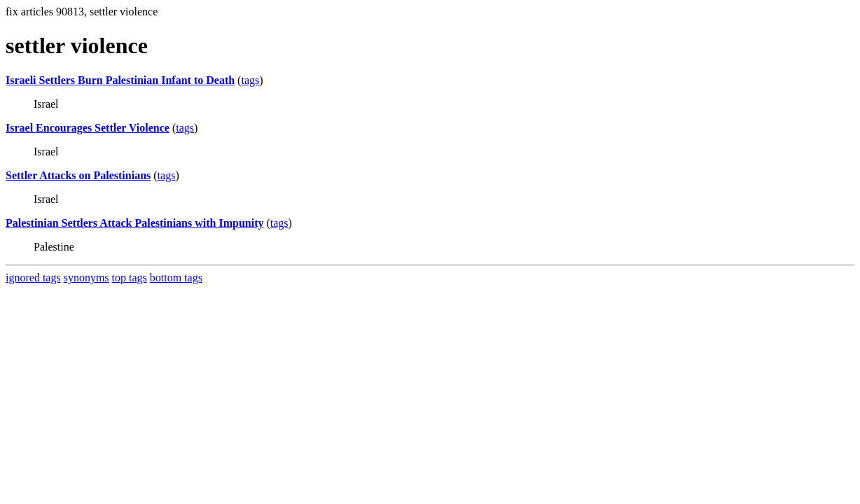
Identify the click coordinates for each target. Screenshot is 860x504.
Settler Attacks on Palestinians (78, 175)
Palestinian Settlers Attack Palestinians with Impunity (134, 223)
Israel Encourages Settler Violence (88, 128)
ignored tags (33, 278)
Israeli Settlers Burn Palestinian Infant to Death (120, 80)
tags (250, 80)
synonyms (86, 278)
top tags (130, 278)
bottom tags (176, 278)
